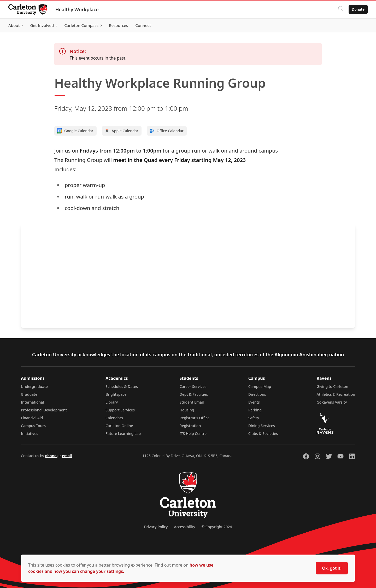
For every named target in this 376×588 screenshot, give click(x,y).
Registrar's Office (195, 418)
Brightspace (116, 394)
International (32, 402)
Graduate (29, 394)
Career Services (193, 386)
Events (254, 402)
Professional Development (44, 410)
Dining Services (262, 426)
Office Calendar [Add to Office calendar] (166, 131)
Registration (190, 426)
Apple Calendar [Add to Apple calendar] (121, 131)
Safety (254, 418)
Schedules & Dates (122, 386)
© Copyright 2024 (217, 527)
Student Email (192, 402)
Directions (257, 394)
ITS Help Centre (193, 433)
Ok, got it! (332, 568)
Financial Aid (32, 418)
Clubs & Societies (263, 433)
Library (112, 402)
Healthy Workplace (77, 9)
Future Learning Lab (123, 433)
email (67, 456)
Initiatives (30, 433)
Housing (187, 410)
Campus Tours (33, 426)
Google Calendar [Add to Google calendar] (75, 131)
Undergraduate (34, 386)
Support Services (120, 410)
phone (51, 456)
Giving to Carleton (333, 386)
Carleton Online (119, 426)
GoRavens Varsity (332, 402)
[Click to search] (341, 9)
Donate (358, 9)
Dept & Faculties (194, 394)
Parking (255, 410)
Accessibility (184, 527)
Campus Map (260, 386)
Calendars (114, 418)
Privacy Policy (156, 527)
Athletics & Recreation (336, 394)
